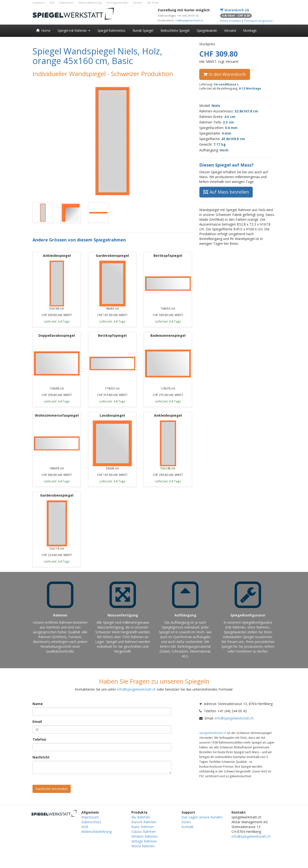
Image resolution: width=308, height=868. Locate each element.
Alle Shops (153, 3)
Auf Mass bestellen (226, 192)
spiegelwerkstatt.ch (213, 733)
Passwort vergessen (258, 21)
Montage (250, 30)
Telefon (39, 739)
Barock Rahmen (144, 822)
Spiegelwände (207, 30)
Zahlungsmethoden (117, 3)
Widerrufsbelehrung (90, 3)
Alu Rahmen (141, 817)
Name (38, 704)
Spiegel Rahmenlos (111, 30)
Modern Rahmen (144, 836)
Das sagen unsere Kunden (202, 817)
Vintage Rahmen (144, 841)
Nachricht (41, 757)
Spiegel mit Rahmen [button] (74, 30)
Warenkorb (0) (235, 10)
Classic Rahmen (144, 832)
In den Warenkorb (225, 74)
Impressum (39, 3)
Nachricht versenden (52, 789)
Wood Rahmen (143, 846)
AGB (52, 3)
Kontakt (138, 3)
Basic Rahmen (143, 827)
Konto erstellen (231, 21)
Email (37, 722)
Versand (230, 30)
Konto (186, 822)
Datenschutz (67, 3)
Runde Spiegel (143, 30)
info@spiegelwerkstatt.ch (189, 20)
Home (43, 30)
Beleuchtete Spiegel (175, 30)
